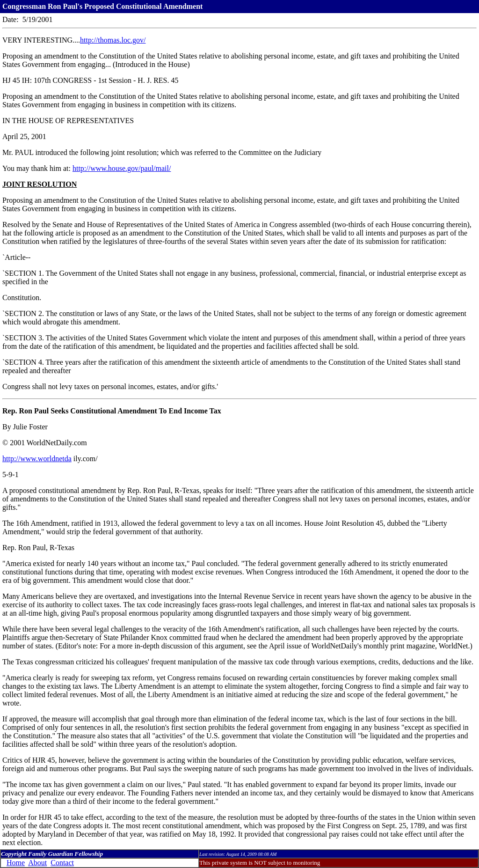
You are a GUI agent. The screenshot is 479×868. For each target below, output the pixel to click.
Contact (62, 863)
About (37, 863)
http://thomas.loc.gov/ (113, 40)
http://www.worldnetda (37, 459)
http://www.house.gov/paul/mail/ (122, 168)
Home (16, 863)
